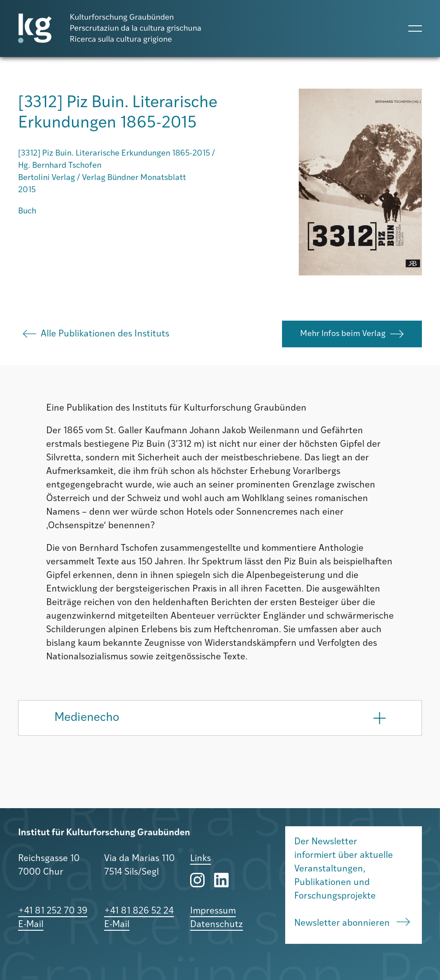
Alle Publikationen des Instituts (96, 334)
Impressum (213, 911)
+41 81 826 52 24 (139, 911)
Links (201, 859)
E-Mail (31, 925)
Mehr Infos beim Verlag (352, 334)
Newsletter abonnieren (352, 923)
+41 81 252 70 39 (53, 911)
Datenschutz (217, 925)
